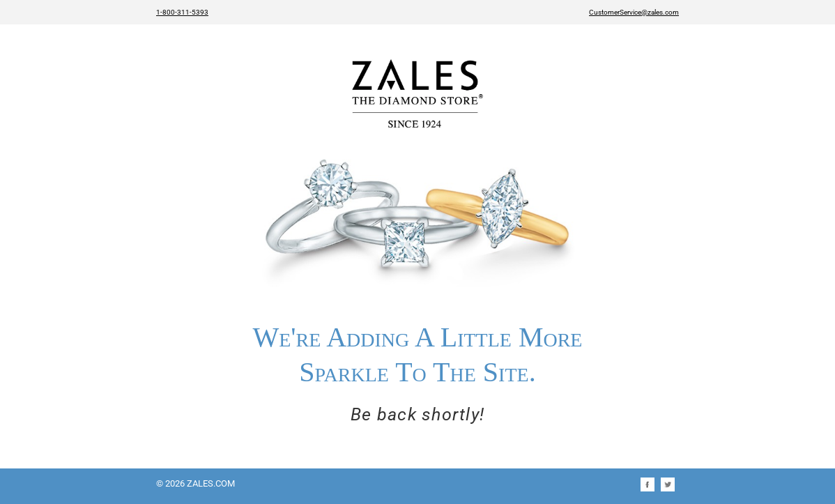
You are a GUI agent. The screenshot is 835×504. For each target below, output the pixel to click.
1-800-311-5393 (182, 12)
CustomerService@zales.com (634, 12)
